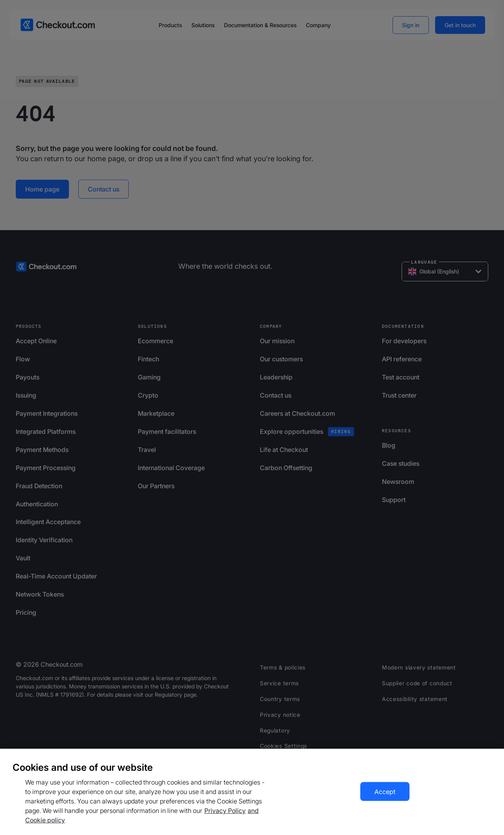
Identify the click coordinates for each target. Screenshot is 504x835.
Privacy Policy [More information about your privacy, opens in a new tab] (225, 811)
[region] (252, 792)
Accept (385, 792)
